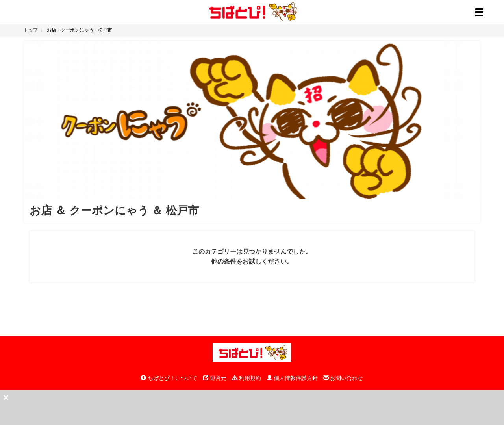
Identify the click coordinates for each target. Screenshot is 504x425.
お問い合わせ (343, 378)
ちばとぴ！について (169, 378)
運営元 (215, 378)
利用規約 (246, 378)
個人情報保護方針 (292, 378)
